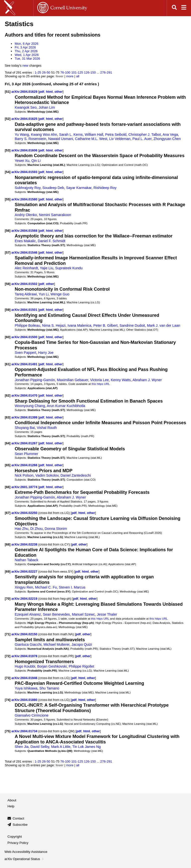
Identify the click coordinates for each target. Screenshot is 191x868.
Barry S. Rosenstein (30, 139)
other (58, 92)
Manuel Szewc (83, 614)
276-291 (106, 72)
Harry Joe (46, 353)
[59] (8, 310)
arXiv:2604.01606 (25, 150)
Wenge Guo (60, 294)
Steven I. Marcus (72, 587)
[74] (8, 700)
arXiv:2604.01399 (25, 417)
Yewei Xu (22, 161)
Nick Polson (24, 475)
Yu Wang (22, 135)
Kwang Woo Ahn (44, 135)
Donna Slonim (56, 529)
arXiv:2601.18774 (25, 487)
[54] (8, 172)
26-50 (46, 72)
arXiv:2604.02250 (25, 513)
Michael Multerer (57, 644)
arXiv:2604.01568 (25, 231)
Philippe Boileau (27, 325)
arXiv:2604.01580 (25, 199)
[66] (8, 487)
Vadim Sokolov (47, 475)
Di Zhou (37, 529)
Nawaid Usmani (61, 139)
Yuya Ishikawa (26, 688)
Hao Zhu (22, 529)
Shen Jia (22, 747)
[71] (8, 634)
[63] (8, 417)
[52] (8, 119)
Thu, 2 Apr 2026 (26, 51)
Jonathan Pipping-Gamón (35, 380)
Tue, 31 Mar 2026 (27, 59)
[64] (8, 443)
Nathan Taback (26, 560)
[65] (8, 465)
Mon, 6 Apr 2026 (26, 44)
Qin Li (36, 161)
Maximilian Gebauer (73, 380)
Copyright (15, 837)
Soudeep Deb (53, 188)
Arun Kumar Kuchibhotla (66, 406)
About (12, 800)
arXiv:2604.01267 (25, 443)
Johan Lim (47, 107)
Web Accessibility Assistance (26, 852)
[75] (8, 731)
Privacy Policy (18, 843)
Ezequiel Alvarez (28, 614)
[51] (8, 92)
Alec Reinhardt (26, 268)
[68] (8, 544)
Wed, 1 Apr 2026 (27, 55)
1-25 (38, 72)
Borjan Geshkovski (52, 666)
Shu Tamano (49, 688)
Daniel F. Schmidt (52, 241)
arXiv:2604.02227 (25, 571)
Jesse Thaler (107, 614)
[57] (8, 252)
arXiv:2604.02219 (25, 599)
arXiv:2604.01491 (25, 364)
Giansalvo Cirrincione (31, 715)
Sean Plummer (26, 454)
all (78, 76)
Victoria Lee (100, 380)
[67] (8, 513)
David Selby (40, 747)
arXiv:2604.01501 (25, 310)
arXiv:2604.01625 (25, 119)
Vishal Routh (47, 428)
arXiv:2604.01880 (25, 700)
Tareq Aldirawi (26, 294)
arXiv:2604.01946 (25, 678)
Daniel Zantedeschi (76, 475)
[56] (8, 231)
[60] (8, 337)
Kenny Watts (121, 380)
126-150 (90, 72)
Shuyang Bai (25, 428)
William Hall (94, 135)
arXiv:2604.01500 (25, 337)
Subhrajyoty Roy (28, 188)
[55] (8, 199)
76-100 (65, 72)
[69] (8, 571)
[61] (8, 364)
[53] (8, 150)
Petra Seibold (116, 135)
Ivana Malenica (79, 325)
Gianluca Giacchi (28, 644)
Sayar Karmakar (79, 188)
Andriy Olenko (26, 215)
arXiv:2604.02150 (25, 634)
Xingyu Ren (24, 587)
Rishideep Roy (105, 188)
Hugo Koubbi (25, 666)
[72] (8, 656)
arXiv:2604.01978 (25, 656)
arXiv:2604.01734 (25, 731)
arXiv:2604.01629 (25, 92)
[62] (8, 395)
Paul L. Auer (142, 139)
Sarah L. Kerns (71, 135)
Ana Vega (170, 135)
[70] (8, 599)
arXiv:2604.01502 (25, 284)
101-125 (77, 72)
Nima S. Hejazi (54, 325)
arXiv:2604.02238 (25, 544)
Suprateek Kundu (69, 268)
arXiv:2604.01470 (25, 395)
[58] (8, 284)
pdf (42, 92)
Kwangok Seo (26, 107)
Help (11, 806)
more (70, 76)
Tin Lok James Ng (87, 747)
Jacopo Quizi (82, 644)
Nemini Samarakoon (55, 215)
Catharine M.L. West (91, 139)
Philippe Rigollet (81, 666)
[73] (8, 678)
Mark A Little (61, 747)
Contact (19, 818)
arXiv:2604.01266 (25, 465)
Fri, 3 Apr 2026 (25, 47)
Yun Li (44, 294)
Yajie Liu (47, 268)
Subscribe (20, 825)
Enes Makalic (25, 241)
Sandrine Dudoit (132, 325)
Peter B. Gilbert (105, 325)
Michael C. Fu (46, 587)
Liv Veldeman (120, 139)
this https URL (101, 384)
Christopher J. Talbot (144, 135)
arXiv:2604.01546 (25, 252)
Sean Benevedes (56, 614)
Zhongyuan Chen (167, 139)
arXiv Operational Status (24, 859)
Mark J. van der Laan (164, 325)
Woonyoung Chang (30, 406)
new (25, 66)
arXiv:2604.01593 (25, 172)
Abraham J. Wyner (147, 380)
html (49, 92)
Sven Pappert (25, 353)
